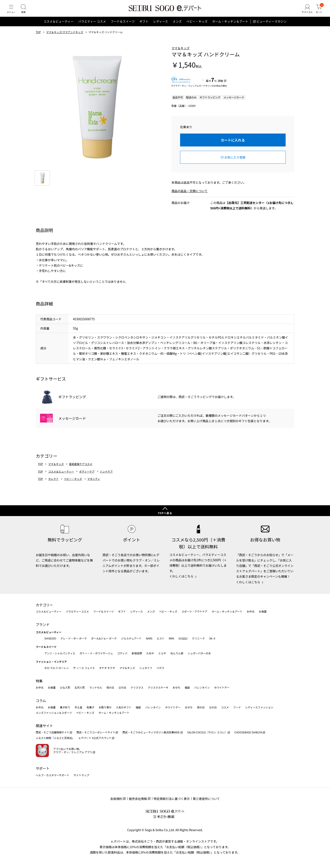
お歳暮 (263, 611)
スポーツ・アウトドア (195, 611)
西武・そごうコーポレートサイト (96, 732)
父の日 (122, 687)
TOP (38, 37)
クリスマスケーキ (158, 687)
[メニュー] (12, 12)
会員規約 (116, 799)
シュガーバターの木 (199, 653)
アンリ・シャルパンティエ (60, 653)
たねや (150, 653)
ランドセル (96, 687)
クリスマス (137, 687)
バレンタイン (202, 687)
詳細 (220, 86)
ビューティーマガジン (272, 27)
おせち (176, 687)
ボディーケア (87, 477)
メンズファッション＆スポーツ (54, 713)
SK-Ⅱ (212, 638)
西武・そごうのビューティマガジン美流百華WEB (151, 732)
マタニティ (94, 484)
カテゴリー (44, 605)
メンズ (177, 27)
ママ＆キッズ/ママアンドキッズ (65, 37)
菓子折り (65, 707)
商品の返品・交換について (190, 196)
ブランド (43, 624)
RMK (171, 638)
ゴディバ (122, 653)
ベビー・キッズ (197, 27)
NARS (149, 638)
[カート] (318, 12)
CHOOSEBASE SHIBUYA (248, 732)
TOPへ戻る (165, 513)
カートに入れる (233, 145)
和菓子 (90, 707)
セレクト (53, 484)
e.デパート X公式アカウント (95, 738)
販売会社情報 (138, 799)
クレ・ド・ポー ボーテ (74, 638)
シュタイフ (146, 668)
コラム (41, 700)
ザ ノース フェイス (84, 668)
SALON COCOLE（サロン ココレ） (207, 732)
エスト (160, 638)
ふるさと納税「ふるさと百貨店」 (55, 738)
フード (237, 707)
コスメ (225, 707)
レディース (160, 27)
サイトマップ (81, 775)
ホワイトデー (222, 687)
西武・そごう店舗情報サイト (53, 732)
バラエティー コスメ (92, 27)
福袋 (187, 687)
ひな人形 (65, 687)
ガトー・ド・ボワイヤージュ (96, 653)
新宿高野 (137, 653)
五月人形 (80, 687)
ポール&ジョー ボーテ (104, 638)
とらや (162, 653)
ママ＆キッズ (181, 53)
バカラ (160, 668)
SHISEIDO (50, 638)
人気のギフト (124, 707)
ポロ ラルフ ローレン (57, 668)
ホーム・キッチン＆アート (230, 27)
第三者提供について (206, 799)
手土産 (78, 707)
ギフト (144, 27)
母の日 (110, 687)
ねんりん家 (177, 653)
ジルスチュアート (131, 638)
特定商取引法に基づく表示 (172, 799)
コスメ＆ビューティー (58, 27)
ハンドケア (106, 477)
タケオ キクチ (107, 668)
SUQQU (183, 638)
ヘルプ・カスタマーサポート (53, 775)
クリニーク (198, 638)
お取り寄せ (105, 707)
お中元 (251, 611)
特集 (39, 681)
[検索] (26, 12)
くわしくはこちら (181, 576)
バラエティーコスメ (77, 611)
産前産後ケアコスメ (81, 469)
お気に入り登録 (235, 162)
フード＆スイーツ (123, 27)
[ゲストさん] (305, 12)
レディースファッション (259, 707)
